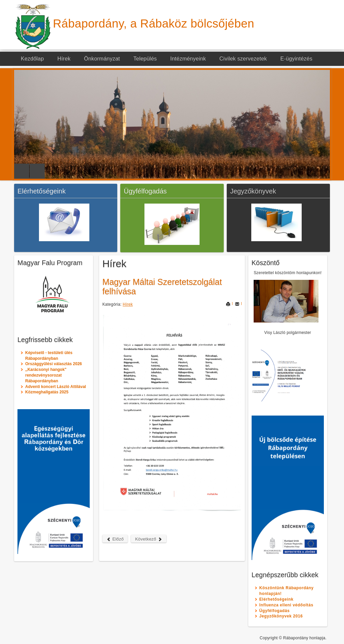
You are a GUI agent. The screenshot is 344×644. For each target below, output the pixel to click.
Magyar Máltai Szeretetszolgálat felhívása (162, 287)
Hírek (64, 59)
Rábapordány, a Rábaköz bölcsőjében (154, 23)
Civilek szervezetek (243, 59)
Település (145, 59)
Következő (149, 539)
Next (37, 171)
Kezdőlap (32, 59)
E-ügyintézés (296, 59)
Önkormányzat (102, 59)
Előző (115, 539)
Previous (22, 171)
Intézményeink (188, 59)
